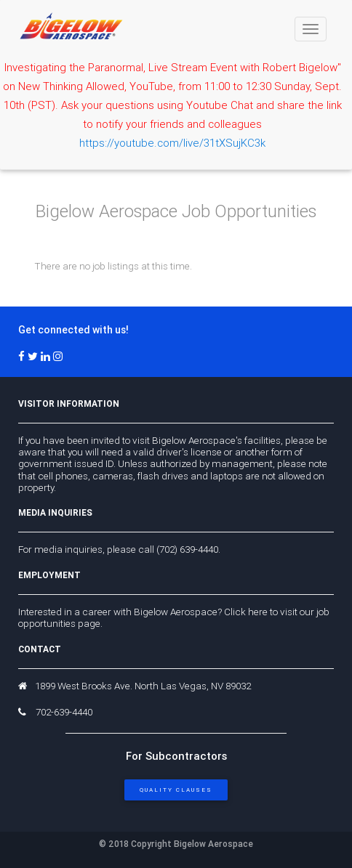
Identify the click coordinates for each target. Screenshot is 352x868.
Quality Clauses (176, 790)
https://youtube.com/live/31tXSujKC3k (172, 143)
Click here (246, 612)
